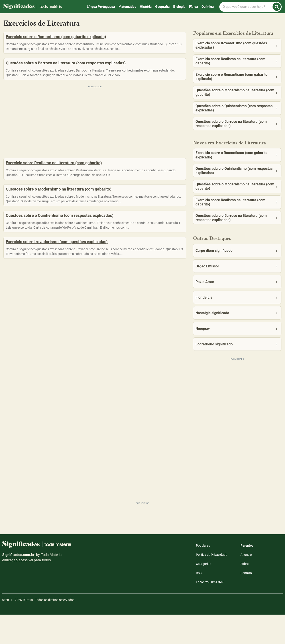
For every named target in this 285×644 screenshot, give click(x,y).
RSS (199, 602)
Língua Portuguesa (101, 7)
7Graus (28, 629)
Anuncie (246, 584)
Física (193, 7)
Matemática (127, 7)
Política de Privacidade (212, 584)
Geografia (162, 7)
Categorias (204, 593)
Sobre (244, 593)
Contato (246, 602)
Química (208, 7)
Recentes (247, 575)
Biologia (179, 7)
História (146, 7)
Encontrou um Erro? (210, 611)
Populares (203, 575)
